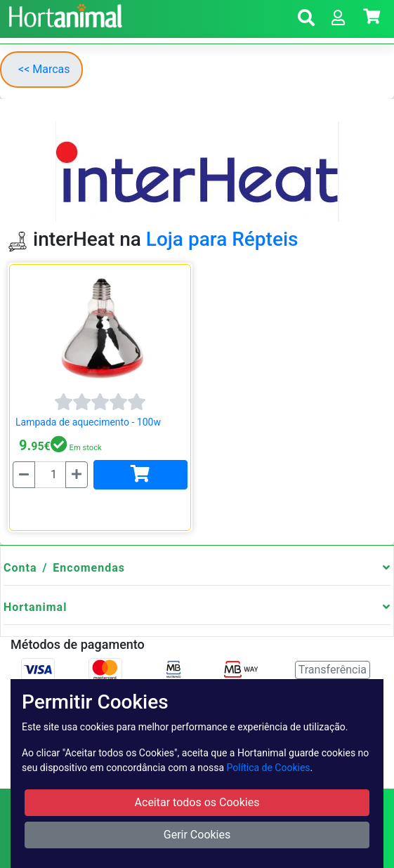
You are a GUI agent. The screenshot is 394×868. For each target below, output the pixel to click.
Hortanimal (35, 607)
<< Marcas (44, 69)
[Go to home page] (64, 14)
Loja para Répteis (222, 239)
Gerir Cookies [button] (197, 835)
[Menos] (24, 475)
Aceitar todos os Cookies (197, 802)
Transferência (333, 670)
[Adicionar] (140, 475)
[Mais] (77, 475)
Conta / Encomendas (64, 568)
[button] (306, 20)
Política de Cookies (269, 768)
